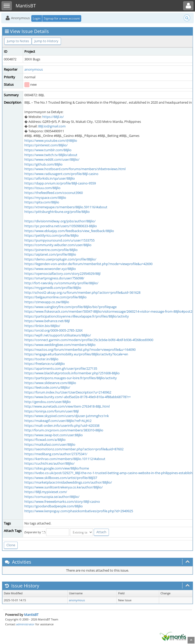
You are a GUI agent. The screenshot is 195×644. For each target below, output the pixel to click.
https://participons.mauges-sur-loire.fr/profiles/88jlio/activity (71, 378)
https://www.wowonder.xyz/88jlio (50, 269)
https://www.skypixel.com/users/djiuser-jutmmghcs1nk (67, 416)
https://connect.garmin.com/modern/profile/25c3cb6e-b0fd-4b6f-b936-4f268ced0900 (89, 340)
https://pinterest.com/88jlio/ (46, 145)
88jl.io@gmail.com (52, 126)
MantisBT (31, 615)
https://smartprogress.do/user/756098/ (54, 278)
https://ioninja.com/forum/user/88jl (52, 411)
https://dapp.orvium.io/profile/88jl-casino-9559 (60, 183)
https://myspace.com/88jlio (45, 198)
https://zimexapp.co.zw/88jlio (47, 302)
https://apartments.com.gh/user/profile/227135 (61, 368)
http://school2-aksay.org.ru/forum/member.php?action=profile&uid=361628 (82, 292)
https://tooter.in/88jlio (41, 359)
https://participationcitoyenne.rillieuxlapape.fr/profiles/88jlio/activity (77, 316)
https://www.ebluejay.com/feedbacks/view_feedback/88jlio (69, 231)
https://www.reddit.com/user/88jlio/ (52, 159)
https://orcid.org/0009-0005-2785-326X (54, 330)
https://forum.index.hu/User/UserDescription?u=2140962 (68, 392)
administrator (25, 624)
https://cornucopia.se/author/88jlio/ (52, 497)
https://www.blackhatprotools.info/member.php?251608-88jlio (72, 373)
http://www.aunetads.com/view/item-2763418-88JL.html (67, 406)
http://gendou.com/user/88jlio (48, 402)
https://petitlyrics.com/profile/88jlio (52, 235)
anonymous (34, 69)
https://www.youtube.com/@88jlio (51, 140)
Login (37, 18)
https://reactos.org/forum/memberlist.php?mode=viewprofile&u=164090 (80, 350)
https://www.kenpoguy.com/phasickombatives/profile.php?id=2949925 (79, 511)
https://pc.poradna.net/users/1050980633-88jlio (61, 226)
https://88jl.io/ (53, 117)
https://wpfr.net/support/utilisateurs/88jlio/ (58, 335)
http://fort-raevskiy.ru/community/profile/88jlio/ (61, 283)
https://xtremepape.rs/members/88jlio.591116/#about (66, 207)
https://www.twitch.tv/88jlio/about (51, 155)
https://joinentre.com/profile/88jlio (51, 250)
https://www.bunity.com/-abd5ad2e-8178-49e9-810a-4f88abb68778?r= (78, 397)
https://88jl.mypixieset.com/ (46, 492)
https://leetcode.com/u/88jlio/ (47, 387)
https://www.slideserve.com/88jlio (50, 383)
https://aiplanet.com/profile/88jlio (50, 254)
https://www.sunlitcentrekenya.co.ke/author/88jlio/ (64, 487)
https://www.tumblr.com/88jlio (48, 150)
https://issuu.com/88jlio (42, 188)
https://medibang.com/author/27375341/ (56, 454)
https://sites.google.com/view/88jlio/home (57, 468)
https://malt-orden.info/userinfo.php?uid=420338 (62, 425)
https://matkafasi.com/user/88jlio (50, 444)
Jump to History (46, 41)
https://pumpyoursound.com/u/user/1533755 (59, 240)
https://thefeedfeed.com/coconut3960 (54, 193)
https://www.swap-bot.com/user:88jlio (54, 435)
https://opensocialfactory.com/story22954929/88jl (62, 274)
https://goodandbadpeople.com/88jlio (54, 506)
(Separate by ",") (35, 532)
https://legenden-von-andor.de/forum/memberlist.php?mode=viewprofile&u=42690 (88, 264)
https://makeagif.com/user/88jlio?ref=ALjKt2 (58, 421)
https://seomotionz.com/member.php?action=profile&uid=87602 (74, 449)
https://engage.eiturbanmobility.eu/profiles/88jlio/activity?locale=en (76, 354)
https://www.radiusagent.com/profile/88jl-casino (61, 174)
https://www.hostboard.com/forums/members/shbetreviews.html (75, 169)
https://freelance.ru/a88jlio (45, 364)
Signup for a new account (62, 18)
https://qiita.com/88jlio (42, 202)
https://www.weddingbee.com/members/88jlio (60, 345)
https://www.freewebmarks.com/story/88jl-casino (62, 501)
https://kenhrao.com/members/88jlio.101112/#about (65, 459)
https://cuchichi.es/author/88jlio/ (49, 463)
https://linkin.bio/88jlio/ (42, 326)
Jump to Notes (18, 41)
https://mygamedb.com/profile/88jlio (53, 288)
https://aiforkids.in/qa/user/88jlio (50, 178)
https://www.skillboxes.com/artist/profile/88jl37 (61, 478)
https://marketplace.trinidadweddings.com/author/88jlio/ (68, 482)
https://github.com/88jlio (43, 164)
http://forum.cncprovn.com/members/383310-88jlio (64, 430)
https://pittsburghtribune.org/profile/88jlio (57, 212)
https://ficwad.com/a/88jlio (45, 440)
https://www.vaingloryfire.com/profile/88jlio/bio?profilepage (70, 307)
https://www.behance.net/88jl (47, 321)
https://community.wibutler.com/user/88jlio (58, 245)
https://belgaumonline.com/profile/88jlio (55, 297)
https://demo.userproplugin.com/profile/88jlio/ (60, 259)
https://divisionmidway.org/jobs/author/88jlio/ (60, 221)
